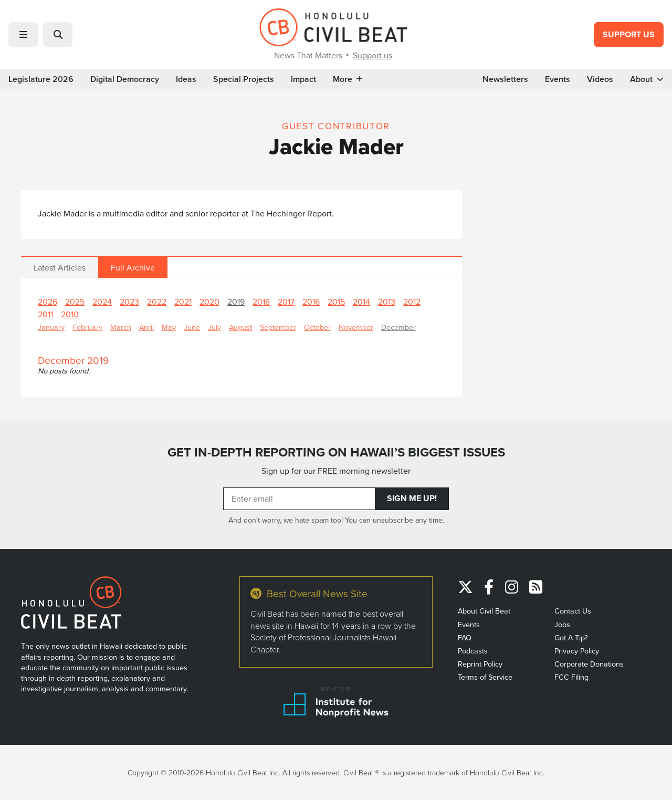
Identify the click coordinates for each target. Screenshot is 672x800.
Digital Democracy (125, 79)
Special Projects (244, 79)
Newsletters (505, 79)
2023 (129, 302)
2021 (183, 302)
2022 (157, 302)
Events (558, 79)
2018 (261, 302)
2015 (336, 302)
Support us (372, 55)
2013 (387, 302)
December (398, 327)
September (278, 327)
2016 (311, 302)
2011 (45, 314)
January (51, 327)
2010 (70, 314)
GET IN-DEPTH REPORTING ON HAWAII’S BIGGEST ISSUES (336, 452)
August (240, 327)
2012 (412, 302)
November (356, 327)
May (169, 327)
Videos (600, 79)
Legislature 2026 (41, 79)
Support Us (629, 34)
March (121, 327)
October (317, 327)
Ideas (186, 79)
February (87, 327)
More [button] (348, 79)
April (146, 327)
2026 (48, 302)
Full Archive (133, 267)
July (214, 327)
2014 (361, 302)
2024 (102, 302)
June (192, 327)
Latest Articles (60, 267)
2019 (236, 302)
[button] (23, 35)
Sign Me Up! (412, 498)
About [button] (647, 79)
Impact (303, 79)
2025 (75, 302)
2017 (286, 302)
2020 (209, 302)
